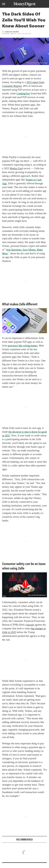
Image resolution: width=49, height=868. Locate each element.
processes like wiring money (23, 346)
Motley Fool (16, 168)
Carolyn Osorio (12, 32)
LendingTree (23, 93)
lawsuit (30, 625)
